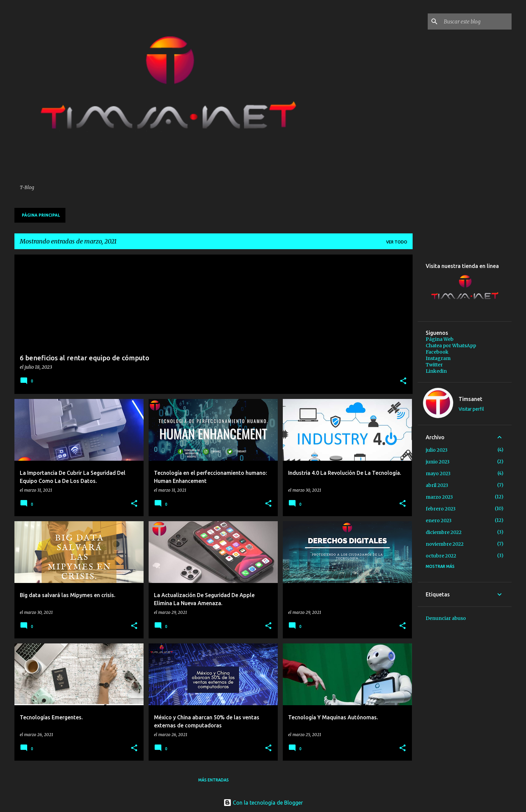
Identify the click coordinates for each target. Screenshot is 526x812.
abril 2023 (437, 485)
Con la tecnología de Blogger (263, 803)
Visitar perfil (471, 409)
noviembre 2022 (445, 544)
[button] (403, 381)
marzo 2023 (439, 497)
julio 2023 (437, 450)
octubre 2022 (441, 556)
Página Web (440, 339)
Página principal (41, 215)
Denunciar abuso (446, 618)
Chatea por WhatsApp (451, 346)
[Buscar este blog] (476, 21)
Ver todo (397, 242)
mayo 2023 (438, 473)
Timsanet (470, 399)
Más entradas (214, 780)
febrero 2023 (441, 509)
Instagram (438, 358)
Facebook (437, 352)
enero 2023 (439, 521)
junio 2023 (438, 462)
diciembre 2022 (444, 532)
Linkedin (436, 371)
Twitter (434, 365)
